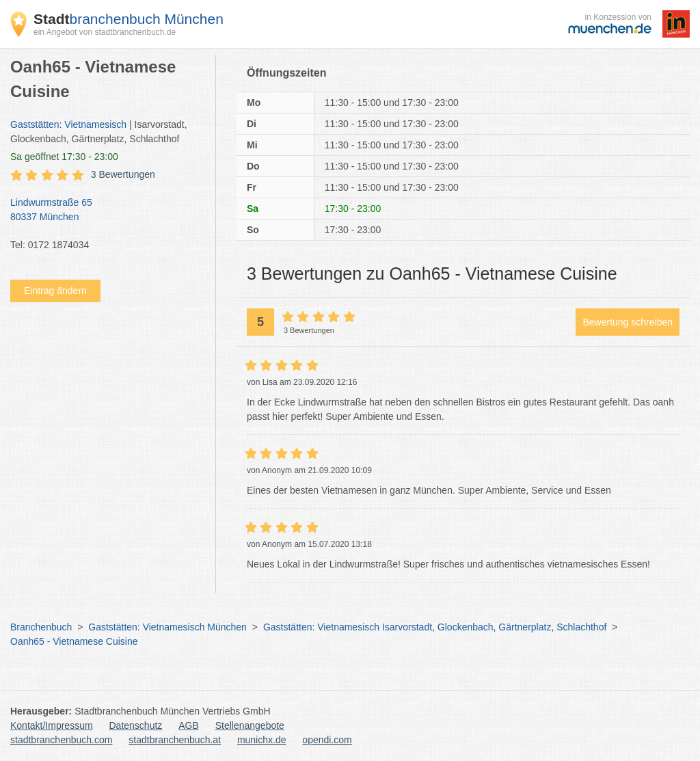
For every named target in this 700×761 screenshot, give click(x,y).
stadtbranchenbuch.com (61, 740)
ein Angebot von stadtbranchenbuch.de (105, 32)
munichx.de (262, 740)
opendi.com (327, 740)
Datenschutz (136, 725)
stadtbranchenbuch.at (175, 740)
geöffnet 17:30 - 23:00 (64, 157)
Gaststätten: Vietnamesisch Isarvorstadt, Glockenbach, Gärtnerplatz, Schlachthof (435, 627)
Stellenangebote (250, 725)
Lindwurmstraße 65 (106, 211)
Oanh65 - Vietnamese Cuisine (74, 641)
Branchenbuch (41, 627)
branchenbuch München (129, 19)
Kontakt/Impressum (52, 725)
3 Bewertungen (123, 174)
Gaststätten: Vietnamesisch (68, 124)
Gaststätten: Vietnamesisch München (167, 627)
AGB (189, 725)
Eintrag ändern (55, 291)
